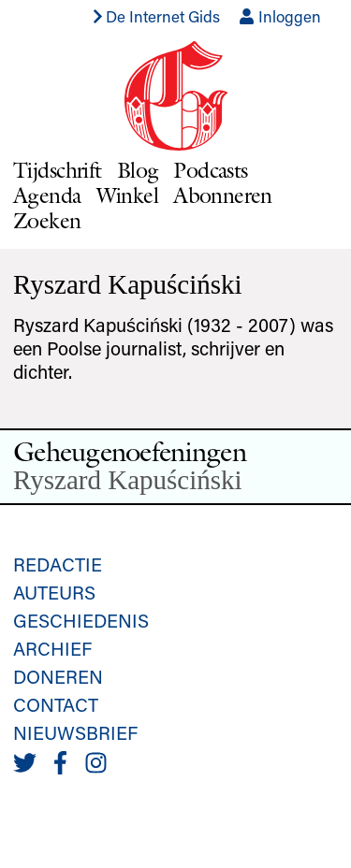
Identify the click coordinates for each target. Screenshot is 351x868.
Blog (138, 170)
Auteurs (54, 592)
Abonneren (223, 195)
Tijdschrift (58, 170)
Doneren (58, 676)
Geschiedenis (81, 620)
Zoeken (47, 220)
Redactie (58, 564)
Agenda (47, 195)
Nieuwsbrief (75, 732)
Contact (56, 704)
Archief (52, 648)
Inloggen (280, 16)
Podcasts (210, 170)
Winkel (128, 195)
